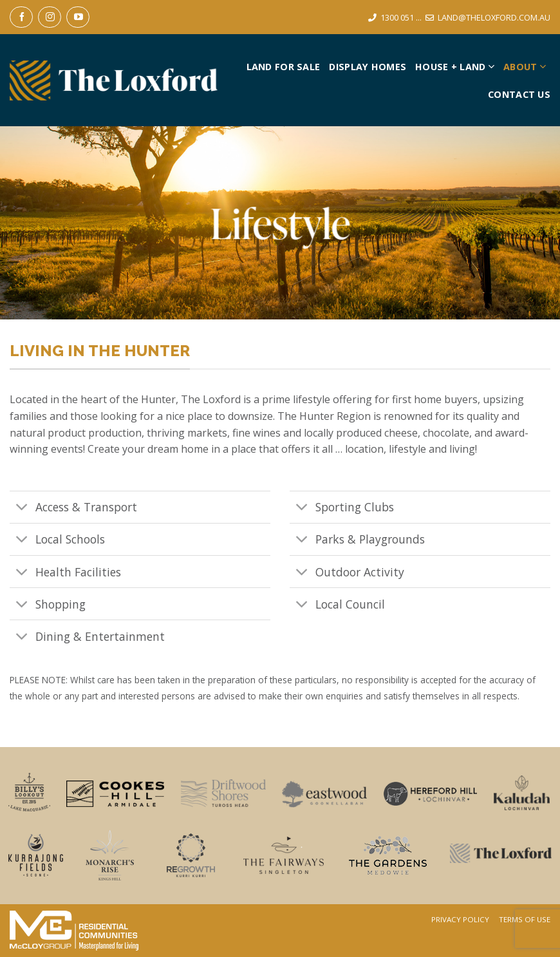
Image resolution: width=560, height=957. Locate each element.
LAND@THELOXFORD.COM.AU (494, 17)
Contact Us (519, 94)
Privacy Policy (460, 920)
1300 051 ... (401, 17)
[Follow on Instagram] (50, 17)
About (525, 67)
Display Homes (368, 67)
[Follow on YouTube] (78, 17)
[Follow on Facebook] (21, 17)
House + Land (455, 67)
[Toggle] (22, 508)
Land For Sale (284, 67)
